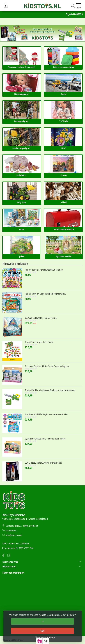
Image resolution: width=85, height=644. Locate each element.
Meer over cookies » (45, 637)
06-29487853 (76, 14)
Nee (42, 631)
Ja (42, 621)
